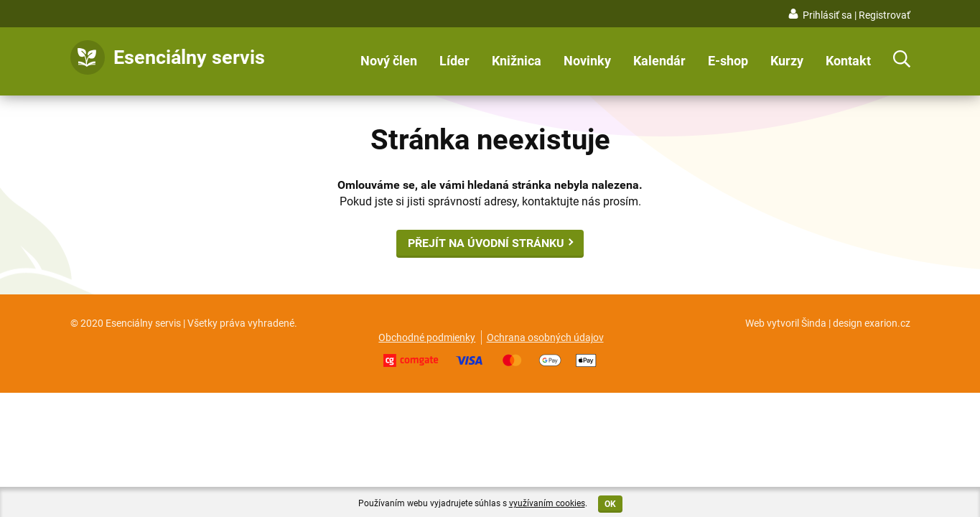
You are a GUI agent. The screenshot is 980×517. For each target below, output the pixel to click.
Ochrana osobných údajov (545, 337)
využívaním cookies (547, 503)
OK (610, 504)
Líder (454, 61)
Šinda (814, 323)
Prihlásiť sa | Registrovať (857, 15)
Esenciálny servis (189, 57)
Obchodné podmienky (427, 337)
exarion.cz (887, 323)
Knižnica (517, 61)
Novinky (587, 61)
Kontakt (848, 61)
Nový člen (389, 61)
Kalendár (659, 61)
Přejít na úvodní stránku (486, 243)
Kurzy (787, 61)
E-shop (728, 61)
